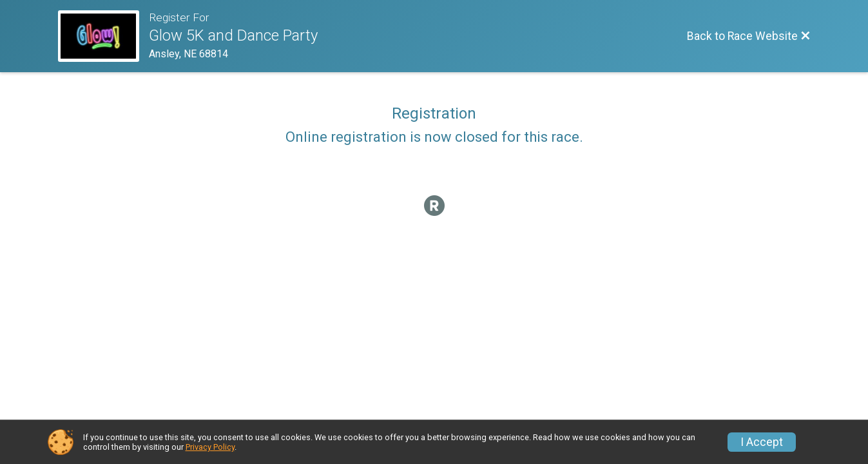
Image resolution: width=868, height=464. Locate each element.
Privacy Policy (210, 447)
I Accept (762, 442)
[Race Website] (103, 36)
